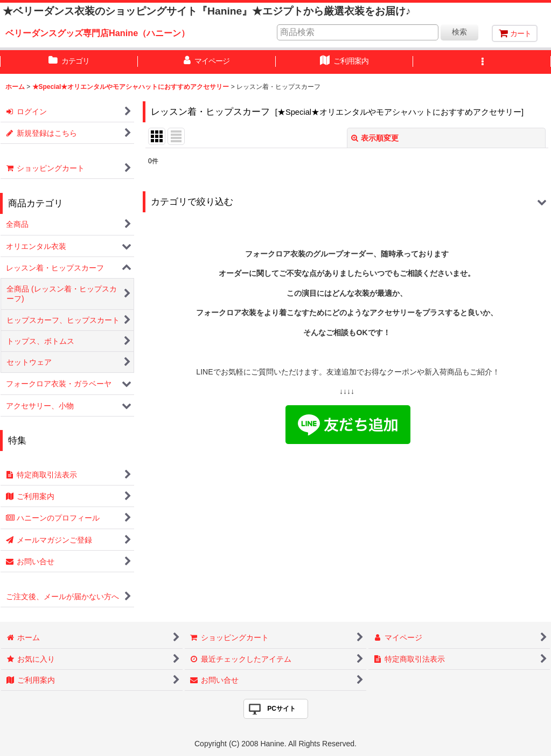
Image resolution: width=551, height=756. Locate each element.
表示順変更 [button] (375, 138)
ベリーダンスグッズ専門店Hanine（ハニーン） (97, 33)
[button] (482, 62)
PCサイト (281, 709)
